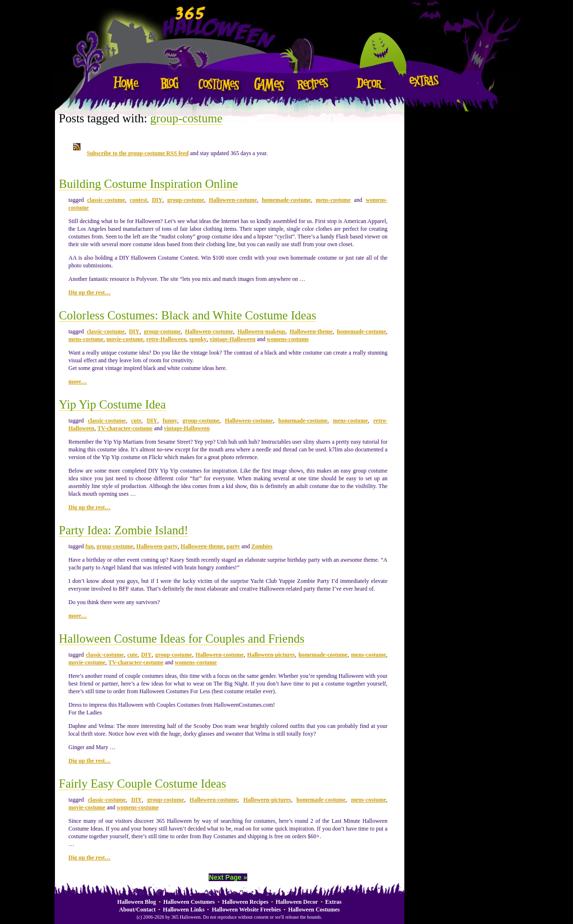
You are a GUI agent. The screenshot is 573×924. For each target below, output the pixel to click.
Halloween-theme (311, 331)
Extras (333, 902)
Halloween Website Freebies (246, 910)
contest (138, 200)
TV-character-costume (125, 428)
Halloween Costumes (189, 902)
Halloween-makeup (261, 331)
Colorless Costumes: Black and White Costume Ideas (187, 315)
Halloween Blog (136, 902)
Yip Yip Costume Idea (112, 404)
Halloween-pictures (271, 655)
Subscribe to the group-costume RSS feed (138, 153)
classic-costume (106, 200)
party (233, 546)
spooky (198, 339)
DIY (157, 200)
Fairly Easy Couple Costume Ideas (142, 784)
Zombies (262, 546)
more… (78, 382)
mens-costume (333, 200)
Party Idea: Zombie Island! (124, 530)
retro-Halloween (166, 339)
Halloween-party (157, 546)
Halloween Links (184, 910)
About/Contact (137, 910)
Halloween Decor (297, 902)
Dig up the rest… (89, 292)
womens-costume (288, 339)
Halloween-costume (233, 200)
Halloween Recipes (245, 902)
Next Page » (228, 877)
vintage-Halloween (233, 339)
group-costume (187, 118)
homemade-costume (286, 200)
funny (170, 421)
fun (89, 546)
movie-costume (125, 339)
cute (136, 421)
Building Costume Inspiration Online (148, 184)
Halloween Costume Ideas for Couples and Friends (182, 639)
